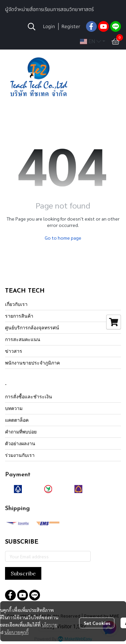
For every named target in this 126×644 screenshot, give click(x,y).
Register (71, 26)
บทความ (14, 408)
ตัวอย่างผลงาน (20, 443)
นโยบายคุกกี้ (16, 632)
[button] (32, 26)
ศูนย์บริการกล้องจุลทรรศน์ (32, 328)
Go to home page (63, 238)
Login (49, 26)
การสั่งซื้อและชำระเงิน (29, 396)
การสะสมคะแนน (23, 339)
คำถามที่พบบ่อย (21, 432)
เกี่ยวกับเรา (16, 304)
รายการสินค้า (19, 316)
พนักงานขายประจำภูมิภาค (32, 363)
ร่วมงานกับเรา (20, 455)
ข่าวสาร (14, 351)
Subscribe (23, 573)
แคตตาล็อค (17, 420)
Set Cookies (97, 623)
